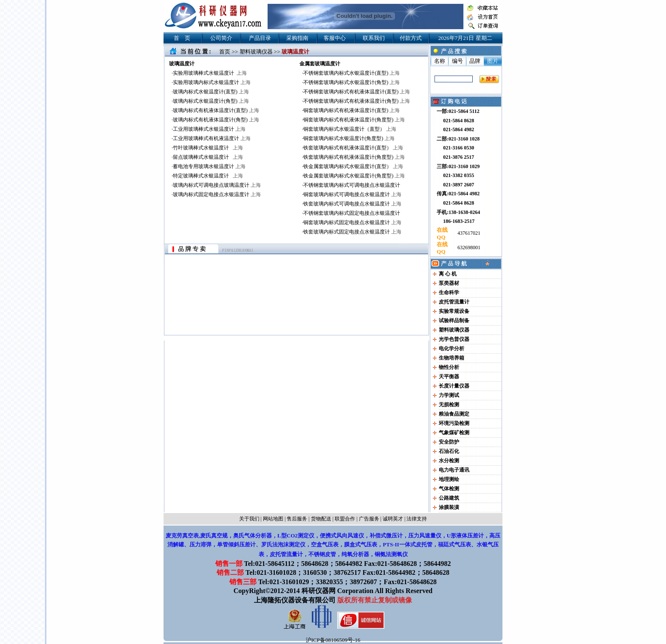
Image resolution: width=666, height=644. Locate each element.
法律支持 (417, 519)
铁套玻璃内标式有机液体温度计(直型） (353, 148)
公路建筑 (449, 498)
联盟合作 (345, 519)
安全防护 (449, 442)
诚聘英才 (393, 519)
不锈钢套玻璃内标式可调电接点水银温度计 (352, 185)
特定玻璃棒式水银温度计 (208, 176)
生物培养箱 (452, 358)
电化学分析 (452, 349)
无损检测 (449, 405)
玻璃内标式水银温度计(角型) (211, 101)
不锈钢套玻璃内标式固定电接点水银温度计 (352, 213)
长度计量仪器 (454, 386)
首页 (225, 52)
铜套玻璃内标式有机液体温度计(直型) (351, 110)
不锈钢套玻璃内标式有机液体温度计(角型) (357, 101)
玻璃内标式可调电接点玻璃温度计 (217, 185)
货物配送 (321, 519)
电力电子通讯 (454, 470)
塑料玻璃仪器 (256, 52)
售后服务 (297, 519)
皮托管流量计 (454, 302)
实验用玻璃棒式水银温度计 (210, 73)
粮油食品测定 (454, 414)
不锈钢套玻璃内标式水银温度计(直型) (351, 73)
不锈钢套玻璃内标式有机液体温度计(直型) (357, 92)
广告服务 (369, 519)
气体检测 (449, 489)
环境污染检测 (454, 423)
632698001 (468, 247)
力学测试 (449, 395)
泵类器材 (449, 283)
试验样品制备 (454, 321)
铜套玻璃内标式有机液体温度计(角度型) (354, 120)
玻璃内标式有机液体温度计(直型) (216, 110)
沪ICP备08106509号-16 (333, 640)
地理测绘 (449, 479)
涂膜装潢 (449, 507)
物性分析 (449, 367)
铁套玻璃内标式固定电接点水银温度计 (352, 232)
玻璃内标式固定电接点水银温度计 (217, 194)
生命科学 (449, 292)
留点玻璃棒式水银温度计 (208, 157)
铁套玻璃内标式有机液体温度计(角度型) (354, 157)
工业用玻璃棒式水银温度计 (209, 129)
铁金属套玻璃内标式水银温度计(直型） (353, 166)
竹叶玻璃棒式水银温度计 (208, 148)
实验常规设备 (454, 311)
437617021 (468, 233)
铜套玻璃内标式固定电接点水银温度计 (352, 222)
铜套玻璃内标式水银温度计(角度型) (349, 138)
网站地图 (273, 519)
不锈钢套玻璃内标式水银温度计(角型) (351, 82)
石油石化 (449, 451)
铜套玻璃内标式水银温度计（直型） (350, 129)
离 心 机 (448, 274)
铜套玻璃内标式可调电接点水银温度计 (352, 194)
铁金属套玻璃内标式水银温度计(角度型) (354, 176)
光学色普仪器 (454, 339)
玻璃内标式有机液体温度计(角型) (216, 120)
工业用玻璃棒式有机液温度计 (212, 138)
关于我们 (249, 519)
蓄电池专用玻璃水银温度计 (209, 166)
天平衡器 (449, 377)
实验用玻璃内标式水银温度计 (212, 82)
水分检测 (449, 461)
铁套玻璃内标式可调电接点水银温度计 (352, 204)
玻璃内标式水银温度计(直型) (211, 92)
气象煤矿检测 (454, 433)
